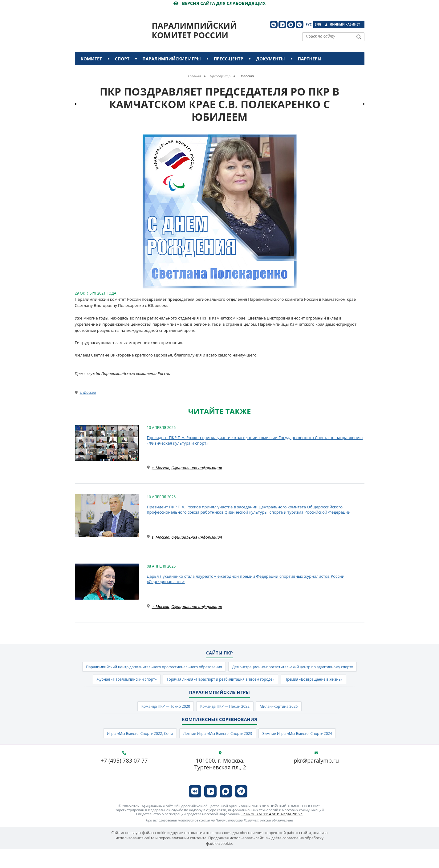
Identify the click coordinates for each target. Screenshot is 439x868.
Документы (270, 59)
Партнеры (310, 59)
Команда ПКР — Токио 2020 (160, 723)
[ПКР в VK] (274, 24)
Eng (318, 24)
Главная (194, 76)
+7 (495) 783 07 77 (124, 780)
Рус (309, 24)
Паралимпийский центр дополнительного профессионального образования (220, 667)
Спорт (122, 59)
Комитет (91, 59)
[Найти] (359, 37)
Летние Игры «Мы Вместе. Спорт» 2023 (217, 752)
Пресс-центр (229, 59)
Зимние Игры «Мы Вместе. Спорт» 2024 (306, 752)
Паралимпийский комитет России (194, 30)
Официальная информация (197, 468)
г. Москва (88, 392)
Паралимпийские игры (171, 59)
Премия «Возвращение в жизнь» (285, 695)
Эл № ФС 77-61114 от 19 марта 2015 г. (272, 833)
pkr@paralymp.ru (316, 780)
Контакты (94, 72)
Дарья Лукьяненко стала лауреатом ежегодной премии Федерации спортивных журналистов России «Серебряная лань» (246, 579)
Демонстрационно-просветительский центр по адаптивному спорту (180, 681)
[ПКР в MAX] (291, 24)
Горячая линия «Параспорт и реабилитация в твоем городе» (182, 695)
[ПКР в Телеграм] (300, 24)
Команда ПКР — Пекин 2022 (225, 723)
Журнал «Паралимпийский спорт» (292, 681)
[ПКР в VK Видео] (282, 24)
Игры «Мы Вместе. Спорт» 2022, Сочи (131, 752)
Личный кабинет (345, 24)
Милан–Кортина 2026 (285, 723)
